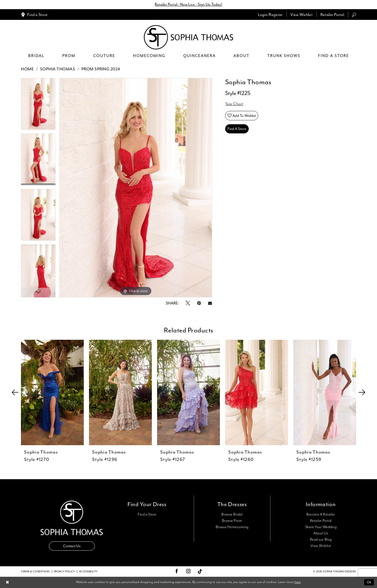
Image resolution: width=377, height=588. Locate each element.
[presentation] (52, 392)
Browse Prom (232, 521)
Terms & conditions (35, 572)
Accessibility (88, 572)
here (298, 582)
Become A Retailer (321, 514)
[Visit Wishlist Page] (301, 15)
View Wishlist (321, 546)
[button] (270, 15)
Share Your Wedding (321, 527)
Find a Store (147, 514)
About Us (321, 533)
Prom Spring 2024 (101, 69)
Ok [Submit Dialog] (369, 582)
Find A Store (237, 129)
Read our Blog (321, 540)
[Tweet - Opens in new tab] (188, 303)
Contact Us (72, 546)
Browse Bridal (232, 514)
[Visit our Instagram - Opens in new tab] (188, 572)
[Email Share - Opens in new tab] (210, 303)
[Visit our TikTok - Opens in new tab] (200, 572)
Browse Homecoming (232, 527)
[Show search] (354, 15)
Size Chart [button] (234, 104)
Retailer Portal (321, 521)
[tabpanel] (38, 106)
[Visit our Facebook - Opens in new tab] (177, 572)
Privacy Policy (64, 572)
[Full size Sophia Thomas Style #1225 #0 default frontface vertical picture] (136, 188)
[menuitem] (34, 15)
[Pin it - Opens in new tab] (199, 303)
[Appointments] (34, 15)
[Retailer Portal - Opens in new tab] (332, 15)
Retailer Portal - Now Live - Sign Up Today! (188, 5)
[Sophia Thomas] (189, 37)
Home (27, 69)
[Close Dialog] (7, 582)
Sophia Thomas (58, 69)
